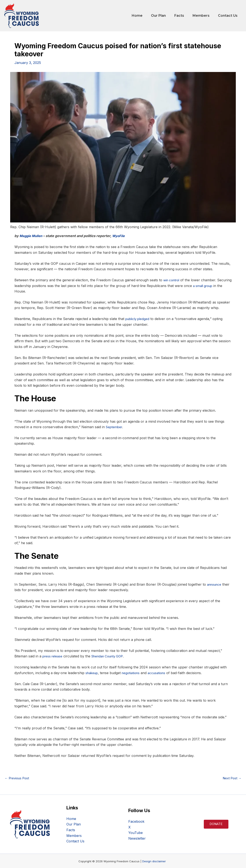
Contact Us (229, 16)
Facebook (136, 821)
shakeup (92, 672)
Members (204, 16)
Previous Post (18, 778)
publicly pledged (138, 319)
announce (215, 584)
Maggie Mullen (32, 236)
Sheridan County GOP (111, 656)
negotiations (133, 672)
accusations (160, 672)
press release (53, 656)
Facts (183, 16)
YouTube (136, 832)
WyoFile (121, 236)
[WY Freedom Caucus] (22, 15)
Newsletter (137, 838)
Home (145, 16)
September (115, 427)
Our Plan (164, 16)
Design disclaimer (154, 861)
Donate (216, 824)
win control (172, 280)
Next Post (231, 778)
